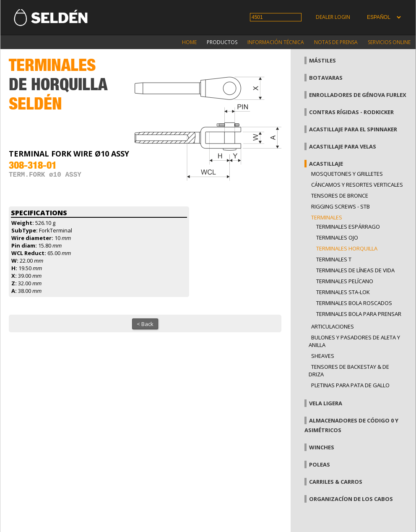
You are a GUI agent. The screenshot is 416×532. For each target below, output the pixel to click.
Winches (322, 447)
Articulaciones (333, 326)
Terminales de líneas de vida (355, 270)
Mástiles (322, 60)
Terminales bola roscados (354, 303)
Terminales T (334, 259)
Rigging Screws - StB (341, 206)
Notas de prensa (336, 42)
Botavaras (326, 78)
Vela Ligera (326, 403)
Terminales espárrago (348, 227)
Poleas (320, 464)
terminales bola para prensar (359, 314)
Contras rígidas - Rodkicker (351, 112)
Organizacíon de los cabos (351, 499)
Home (189, 42)
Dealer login (333, 17)
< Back (145, 324)
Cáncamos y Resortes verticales (357, 185)
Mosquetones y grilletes (347, 174)
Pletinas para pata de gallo (350, 385)
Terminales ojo (337, 237)
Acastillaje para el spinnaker (353, 129)
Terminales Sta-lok (343, 292)
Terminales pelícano (345, 281)
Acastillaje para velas (343, 146)
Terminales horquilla (347, 248)
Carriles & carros (336, 482)
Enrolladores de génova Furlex (358, 95)
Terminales (327, 217)
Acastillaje (326, 164)
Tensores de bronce (340, 196)
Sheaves (323, 356)
